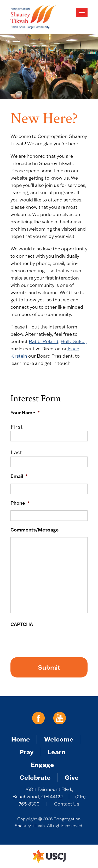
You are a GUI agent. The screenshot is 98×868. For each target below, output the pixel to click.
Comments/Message (35, 530)
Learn (56, 752)
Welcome (59, 739)
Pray (26, 752)
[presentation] (50, 642)
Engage (42, 765)
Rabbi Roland (44, 341)
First (17, 427)
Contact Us (67, 804)
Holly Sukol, (74, 341)
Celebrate (35, 777)
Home (21, 739)
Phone (20, 503)
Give (72, 777)
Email (19, 476)
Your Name (25, 413)
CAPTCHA (22, 624)
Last (16, 452)
